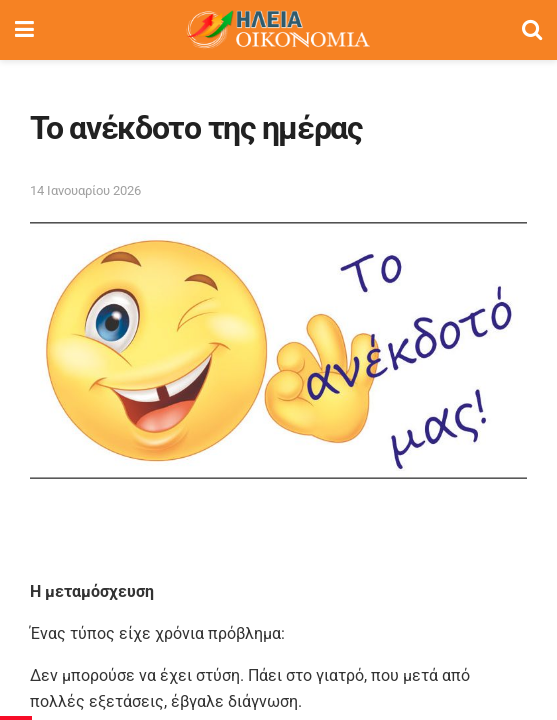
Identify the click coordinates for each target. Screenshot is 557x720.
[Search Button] (532, 30)
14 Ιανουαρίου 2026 (85, 190)
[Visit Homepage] (278, 30)
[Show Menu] (24, 30)
